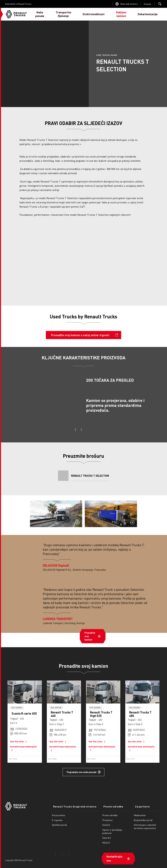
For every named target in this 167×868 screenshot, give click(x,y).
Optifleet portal (59, 822)
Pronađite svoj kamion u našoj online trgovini (80, 335)
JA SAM (156, 14)
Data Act (102, 835)
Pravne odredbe (107, 804)
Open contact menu (147, 4)
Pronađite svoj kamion (90, 636)
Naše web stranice (129, 4)
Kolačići (102, 822)
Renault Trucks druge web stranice (72, 804)
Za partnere (138, 804)
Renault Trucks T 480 (140, 714)
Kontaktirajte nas (110, 854)
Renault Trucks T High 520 (101, 714)
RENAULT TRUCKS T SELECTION (90, 476)
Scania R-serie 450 (24, 713)
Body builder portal (141, 817)
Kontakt (147, 4)
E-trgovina (57, 817)
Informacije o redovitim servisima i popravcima (143, 824)
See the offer (19, 742)
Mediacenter (138, 813)
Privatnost (103, 817)
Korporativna (58, 813)
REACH (102, 840)
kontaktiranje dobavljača (23, 749)
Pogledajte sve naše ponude (82, 772)
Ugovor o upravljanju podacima (108, 829)
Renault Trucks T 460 (62, 714)
